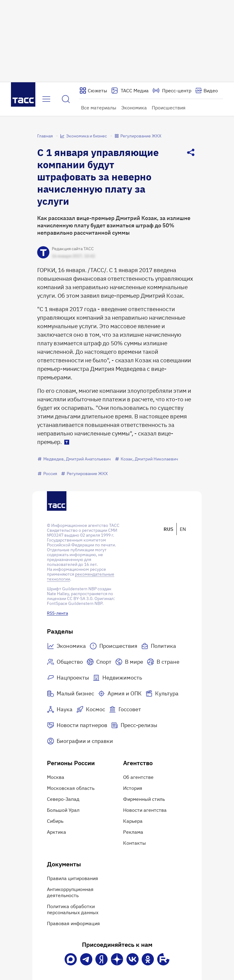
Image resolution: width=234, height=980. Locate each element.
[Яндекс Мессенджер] (101, 959)
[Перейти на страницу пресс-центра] (172, 91)
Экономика (134, 108)
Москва (56, 777)
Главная (45, 136)
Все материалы (99, 108)
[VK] (133, 959)
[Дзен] (117, 959)
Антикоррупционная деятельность (70, 892)
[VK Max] (71, 959)
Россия (47, 474)
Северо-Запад (63, 799)
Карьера (133, 821)
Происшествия (169, 108)
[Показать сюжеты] (93, 91)
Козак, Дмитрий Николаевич (146, 459)
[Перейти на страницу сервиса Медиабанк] (130, 91)
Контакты (135, 843)
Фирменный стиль (144, 799)
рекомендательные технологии (81, 577)
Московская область (71, 788)
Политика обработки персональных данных (73, 909)
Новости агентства (145, 810)
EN (183, 529)
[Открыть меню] (46, 99)
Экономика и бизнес (83, 136)
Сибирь (55, 821)
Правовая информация (73, 923)
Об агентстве (138, 777)
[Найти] (66, 99)
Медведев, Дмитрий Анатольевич (74, 459)
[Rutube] (163, 959)
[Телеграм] (86, 959)
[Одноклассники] (148, 959)
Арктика (57, 832)
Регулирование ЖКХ (138, 136)
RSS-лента (57, 613)
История (133, 788)
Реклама (133, 832)
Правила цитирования (73, 878)
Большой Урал (63, 810)
